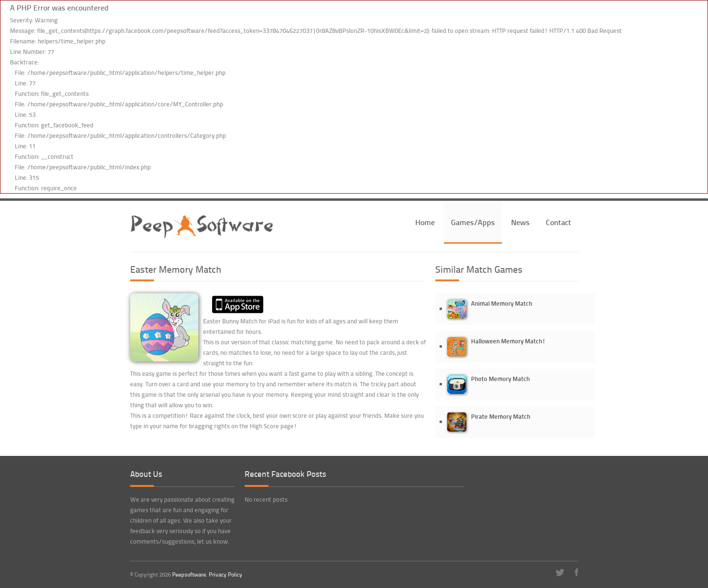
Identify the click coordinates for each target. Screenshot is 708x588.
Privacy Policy (226, 574)
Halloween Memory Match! (508, 341)
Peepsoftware (189, 574)
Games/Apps (473, 222)
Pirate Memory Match (501, 416)
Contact (559, 222)
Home (425, 222)
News (520, 222)
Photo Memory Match (500, 378)
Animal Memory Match (502, 303)
